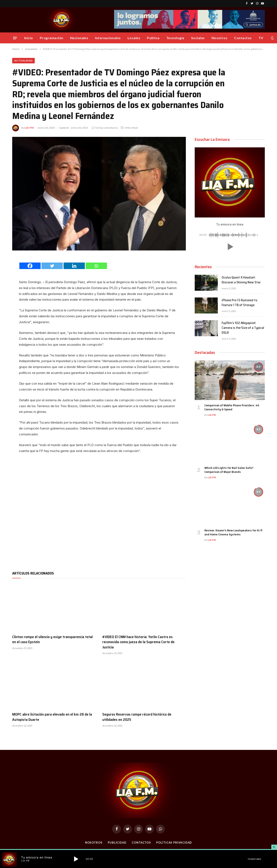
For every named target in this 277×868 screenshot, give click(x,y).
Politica (153, 38)
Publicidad (117, 843)
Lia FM (29, 128)
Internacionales (108, 38)
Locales (134, 38)
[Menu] (15, 38)
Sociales (198, 38)
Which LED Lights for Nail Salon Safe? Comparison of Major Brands (229, 470)
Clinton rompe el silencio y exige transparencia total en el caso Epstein (52, 639)
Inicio (29, 38)
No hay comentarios (105, 128)
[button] (230, 247)
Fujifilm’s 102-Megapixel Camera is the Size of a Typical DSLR (243, 328)
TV (261, 38)
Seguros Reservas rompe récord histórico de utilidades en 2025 (137, 717)
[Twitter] (52, 266)
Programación (52, 38)
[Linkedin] (74, 266)
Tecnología (175, 38)
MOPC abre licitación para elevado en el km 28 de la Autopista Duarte (52, 717)
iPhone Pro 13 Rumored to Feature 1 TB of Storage (239, 303)
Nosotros (220, 38)
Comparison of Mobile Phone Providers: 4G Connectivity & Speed (232, 407)
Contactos (243, 38)
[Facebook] (30, 266)
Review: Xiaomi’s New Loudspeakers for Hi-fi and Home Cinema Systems (233, 532)
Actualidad (23, 61)
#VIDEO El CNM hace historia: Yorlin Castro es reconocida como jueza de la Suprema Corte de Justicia (138, 642)
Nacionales (79, 38)
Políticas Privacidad (174, 843)
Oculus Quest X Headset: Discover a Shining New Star (241, 280)
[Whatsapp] (96, 266)
